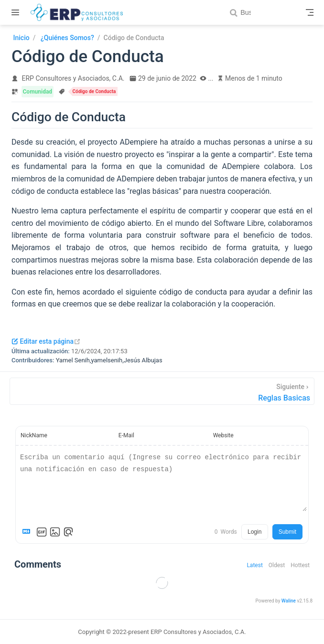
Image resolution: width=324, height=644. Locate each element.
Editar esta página (46, 341)
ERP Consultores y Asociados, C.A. (73, 78)
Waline (289, 601)
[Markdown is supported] (28, 532)
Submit (287, 532)
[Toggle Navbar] (310, 12)
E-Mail (126, 435)
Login (254, 532)
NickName (34, 435)
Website (223, 435)
